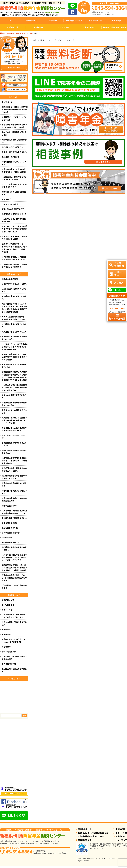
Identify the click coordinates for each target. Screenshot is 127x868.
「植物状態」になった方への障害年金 (14, 587)
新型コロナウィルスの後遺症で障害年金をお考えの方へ (14, 429)
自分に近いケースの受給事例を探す (93, 833)
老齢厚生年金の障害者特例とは (14, 518)
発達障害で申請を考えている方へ (14, 298)
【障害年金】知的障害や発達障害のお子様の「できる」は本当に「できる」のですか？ (14, 557)
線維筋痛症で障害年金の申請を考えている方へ (14, 404)
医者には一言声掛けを (11, 157)
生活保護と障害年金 (10, 528)
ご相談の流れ (89, 27)
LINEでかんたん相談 (10, 204)
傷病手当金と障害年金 (11, 533)
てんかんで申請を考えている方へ (14, 396)
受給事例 (53, 20)
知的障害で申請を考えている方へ (14, 325)
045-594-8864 (18, 852)
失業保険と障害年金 (10, 523)
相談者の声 (6, 647)
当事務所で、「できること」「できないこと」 (14, 118)
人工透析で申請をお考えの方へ (14, 332)
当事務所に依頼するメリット (114, 27)
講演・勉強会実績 (9, 652)
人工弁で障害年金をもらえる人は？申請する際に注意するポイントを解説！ (14, 357)
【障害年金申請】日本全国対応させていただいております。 (14, 616)
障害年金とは (32, 20)
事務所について (8, 600)
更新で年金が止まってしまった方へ (14, 437)
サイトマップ (121, 840)
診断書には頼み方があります (13, 147)
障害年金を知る (85, 829)
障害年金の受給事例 (10, 279)
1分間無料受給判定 (74, 20)
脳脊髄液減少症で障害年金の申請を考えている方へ (14, 477)
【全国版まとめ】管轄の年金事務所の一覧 (14, 220)
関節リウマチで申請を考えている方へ (14, 411)
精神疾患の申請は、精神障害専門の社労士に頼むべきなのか (14, 258)
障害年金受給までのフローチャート (14, 163)
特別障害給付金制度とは (12, 542)
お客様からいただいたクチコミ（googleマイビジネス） (14, 641)
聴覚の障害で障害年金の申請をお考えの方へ (14, 452)
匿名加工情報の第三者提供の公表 (14, 670)
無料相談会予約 (14, 67)
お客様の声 (38, 27)
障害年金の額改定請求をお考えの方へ (14, 484)
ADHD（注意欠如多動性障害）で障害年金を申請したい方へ (14, 318)
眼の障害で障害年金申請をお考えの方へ (14, 549)
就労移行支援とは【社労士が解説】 (14, 141)
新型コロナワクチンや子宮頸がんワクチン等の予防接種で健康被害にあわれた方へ (14, 229)
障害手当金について (10, 506)
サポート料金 (13, 27)
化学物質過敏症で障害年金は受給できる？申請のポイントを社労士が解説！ (14, 461)
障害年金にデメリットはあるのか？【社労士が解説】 (14, 238)
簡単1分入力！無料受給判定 (13, 209)
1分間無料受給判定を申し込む (91, 836)
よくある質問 (63, 27)
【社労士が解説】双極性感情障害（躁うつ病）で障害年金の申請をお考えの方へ (14, 388)
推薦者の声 (6, 630)
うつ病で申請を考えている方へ (14, 284)
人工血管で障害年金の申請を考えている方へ (14, 366)
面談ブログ (6, 199)
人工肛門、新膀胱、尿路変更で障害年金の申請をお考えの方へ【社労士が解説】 (14, 420)
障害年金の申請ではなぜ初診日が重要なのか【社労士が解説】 (14, 171)
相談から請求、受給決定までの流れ (14, 623)
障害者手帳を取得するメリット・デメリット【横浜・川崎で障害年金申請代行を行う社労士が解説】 (14, 248)
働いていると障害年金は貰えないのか (14, 133)
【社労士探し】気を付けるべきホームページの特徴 (14, 178)
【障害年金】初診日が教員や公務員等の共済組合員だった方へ (14, 512)
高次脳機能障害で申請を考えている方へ (14, 444)
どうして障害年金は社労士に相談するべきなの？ (14, 186)
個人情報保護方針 (9, 664)
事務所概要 (116, 20)
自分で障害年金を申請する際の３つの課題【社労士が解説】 (14, 126)
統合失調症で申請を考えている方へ (14, 290)
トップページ (7, 102)
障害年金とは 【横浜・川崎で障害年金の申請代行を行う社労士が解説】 (15, 110)
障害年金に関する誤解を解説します (14, 193)
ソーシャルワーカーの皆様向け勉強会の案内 (14, 658)
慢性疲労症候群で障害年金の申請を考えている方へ (14, 469)
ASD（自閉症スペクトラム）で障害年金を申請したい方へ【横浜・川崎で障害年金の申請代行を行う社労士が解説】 (14, 308)
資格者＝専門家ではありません (14, 152)
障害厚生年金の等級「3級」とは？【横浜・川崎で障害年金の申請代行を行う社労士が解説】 (14, 568)
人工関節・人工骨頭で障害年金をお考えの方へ (14, 338)
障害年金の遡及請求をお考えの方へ (14, 492)
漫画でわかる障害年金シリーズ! (14, 214)
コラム (11, 20)
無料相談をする (95, 20)
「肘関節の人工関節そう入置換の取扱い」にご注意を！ (14, 266)
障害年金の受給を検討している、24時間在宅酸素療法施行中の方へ (14, 578)
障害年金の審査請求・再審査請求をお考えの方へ (14, 500)
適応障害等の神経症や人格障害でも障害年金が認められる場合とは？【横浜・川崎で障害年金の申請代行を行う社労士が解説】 (15, 376)
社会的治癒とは (8, 537)
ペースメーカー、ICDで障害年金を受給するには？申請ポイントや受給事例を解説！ (15, 347)
